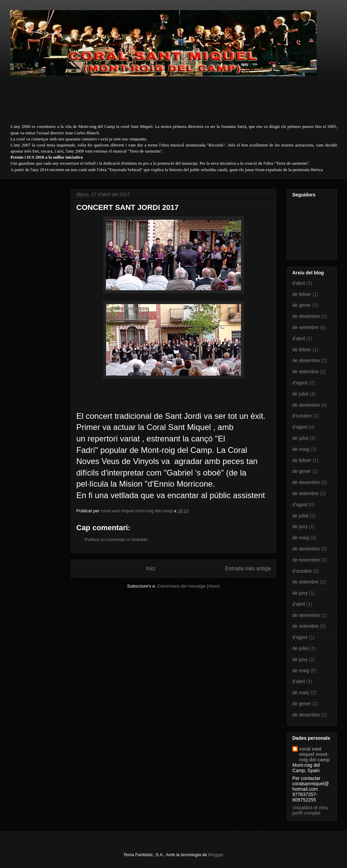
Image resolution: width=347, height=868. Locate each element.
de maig (301, 449)
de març (301, 693)
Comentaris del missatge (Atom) (189, 586)
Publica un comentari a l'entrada (116, 539)
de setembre (305, 327)
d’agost (300, 383)
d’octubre (302, 416)
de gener (302, 305)
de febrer (302, 294)
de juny (300, 526)
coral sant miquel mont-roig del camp (314, 754)
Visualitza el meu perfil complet (310, 810)
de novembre (306, 560)
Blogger (216, 855)
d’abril (299, 283)
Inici (151, 568)
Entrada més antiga (248, 568)
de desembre (306, 316)
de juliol (300, 394)
